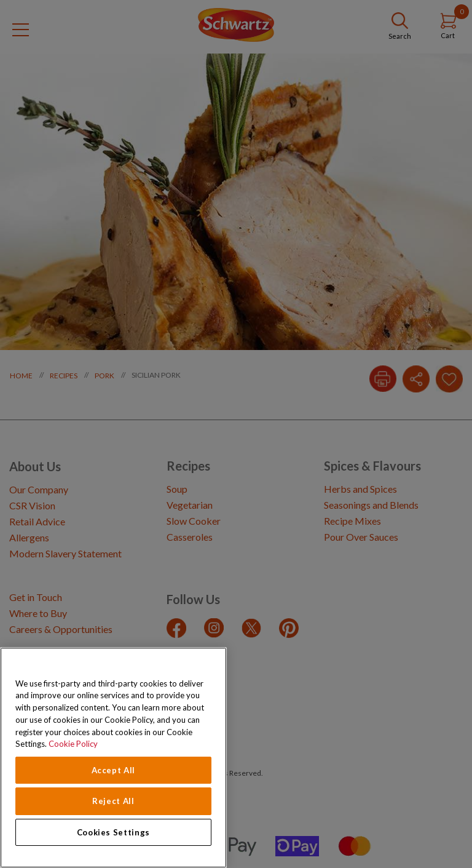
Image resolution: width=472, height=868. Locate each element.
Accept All (114, 770)
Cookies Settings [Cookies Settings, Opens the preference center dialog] (114, 832)
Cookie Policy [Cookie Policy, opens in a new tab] (73, 744)
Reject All (113, 801)
